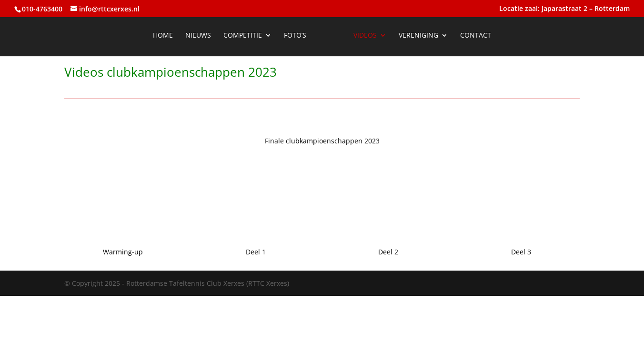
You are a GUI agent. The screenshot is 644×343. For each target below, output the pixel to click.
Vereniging (418, 36)
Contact (476, 36)
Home (163, 36)
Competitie (243, 36)
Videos (365, 36)
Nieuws (198, 36)
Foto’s (295, 36)
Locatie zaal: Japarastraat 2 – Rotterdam (564, 9)
